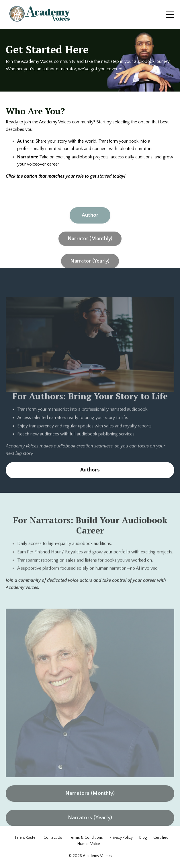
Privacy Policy (121, 838)
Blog (143, 838)
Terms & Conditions (86, 838)
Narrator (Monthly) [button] (90, 248)
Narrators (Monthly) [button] (90, 803)
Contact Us (53, 838)
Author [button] (90, 225)
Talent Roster (26, 838)
